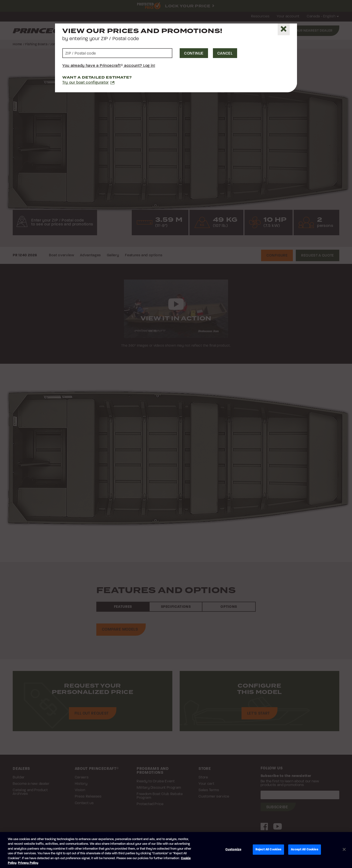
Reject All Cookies (268, 850)
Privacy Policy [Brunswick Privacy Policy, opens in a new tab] (28, 863)
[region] (176, 850)
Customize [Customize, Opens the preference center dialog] (233, 850)
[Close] (284, 29)
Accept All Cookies (304, 850)
